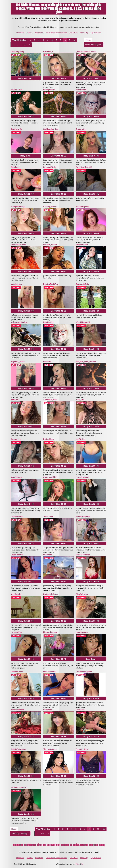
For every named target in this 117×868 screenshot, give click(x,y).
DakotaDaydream (18, 749)
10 (74, 40)
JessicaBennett (17, 710)
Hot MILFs (74, 33)
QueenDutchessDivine (86, 52)
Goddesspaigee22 (84, 672)
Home (88, 40)
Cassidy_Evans (50, 207)
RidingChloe (49, 439)
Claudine (15, 167)
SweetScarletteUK (84, 167)
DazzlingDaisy (82, 632)
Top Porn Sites (96, 33)
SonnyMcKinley (18, 207)
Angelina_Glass (18, 362)
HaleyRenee (81, 90)
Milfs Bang (84, 33)
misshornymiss (83, 207)
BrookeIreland (82, 245)
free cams (99, 845)
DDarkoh (47, 362)
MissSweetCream (18, 245)
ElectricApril (16, 90)
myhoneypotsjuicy (19, 322)
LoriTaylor (80, 439)
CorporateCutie (83, 284)
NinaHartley (48, 322)
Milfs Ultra (20, 33)
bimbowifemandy (51, 632)
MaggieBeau (16, 477)
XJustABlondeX (83, 322)
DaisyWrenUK (17, 517)
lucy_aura (80, 400)
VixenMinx (48, 710)
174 (24, 45)
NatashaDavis (17, 672)
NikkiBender (16, 594)
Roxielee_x (48, 52)
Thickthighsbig (17, 52)
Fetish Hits (79, 864)
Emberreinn (81, 129)
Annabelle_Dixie (50, 400)
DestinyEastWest (51, 284)
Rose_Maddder (50, 477)
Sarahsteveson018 (19, 787)
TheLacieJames (50, 749)
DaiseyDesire (49, 90)
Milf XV (30, 33)
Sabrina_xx (16, 439)
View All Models (19, 40)
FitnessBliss (16, 632)
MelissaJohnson (83, 555)
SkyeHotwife (16, 129)
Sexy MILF (39, 33)
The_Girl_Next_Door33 (86, 362)
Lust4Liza (48, 555)
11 (13, 45)
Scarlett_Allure (82, 749)
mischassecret (50, 672)
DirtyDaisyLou (82, 594)
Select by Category (94, 45)
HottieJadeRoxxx (51, 594)
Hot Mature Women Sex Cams (56, 33)
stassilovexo (16, 284)
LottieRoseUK (17, 555)
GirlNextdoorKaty (51, 129)
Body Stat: (26, 78)
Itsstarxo (14, 400)
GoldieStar (81, 710)
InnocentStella (50, 167)
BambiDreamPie (83, 517)
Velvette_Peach (50, 245)
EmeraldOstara (82, 477)
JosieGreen (48, 517)
